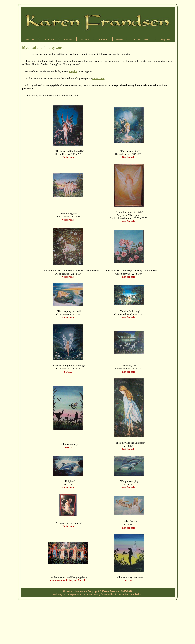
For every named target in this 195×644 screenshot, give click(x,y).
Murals (119, 39)
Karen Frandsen (111, 591)
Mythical (85, 39)
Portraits (68, 39)
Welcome (29, 39)
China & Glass (141, 39)
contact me (98, 78)
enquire (73, 71)
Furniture (103, 39)
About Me (49, 39)
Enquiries (166, 39)
